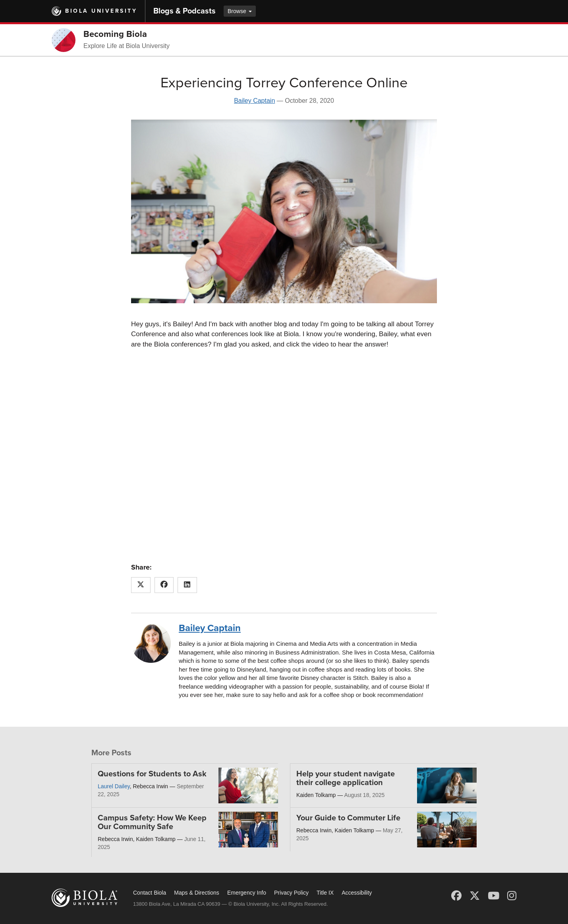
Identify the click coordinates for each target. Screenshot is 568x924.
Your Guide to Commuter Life (348, 818)
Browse (240, 11)
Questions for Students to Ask (152, 774)
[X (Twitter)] (475, 896)
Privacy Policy (291, 893)
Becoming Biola (115, 34)
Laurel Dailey (114, 786)
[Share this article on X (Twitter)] (141, 585)
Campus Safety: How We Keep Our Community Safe (152, 822)
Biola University (101, 11)
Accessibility (357, 893)
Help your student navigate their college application (346, 778)
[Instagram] (512, 896)
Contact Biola (150, 893)
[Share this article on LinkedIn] (187, 585)
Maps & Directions (197, 893)
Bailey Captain (254, 101)
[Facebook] (456, 896)
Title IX (325, 893)
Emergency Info (247, 893)
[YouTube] (494, 896)
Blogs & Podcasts (185, 11)
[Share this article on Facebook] (164, 585)
